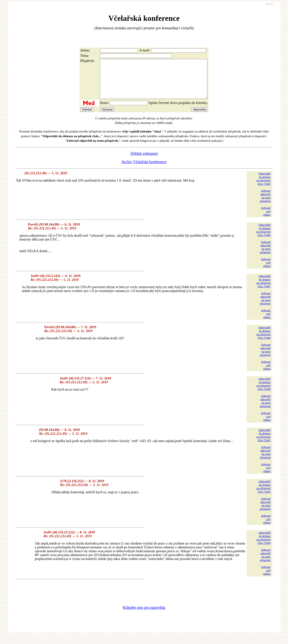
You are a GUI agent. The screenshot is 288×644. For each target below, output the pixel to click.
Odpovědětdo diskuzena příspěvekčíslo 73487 (263, 289)
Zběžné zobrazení (144, 161)
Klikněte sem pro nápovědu (144, 615)
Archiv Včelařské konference (144, 170)
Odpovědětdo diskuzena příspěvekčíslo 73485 (263, 186)
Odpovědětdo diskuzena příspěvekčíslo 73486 (263, 238)
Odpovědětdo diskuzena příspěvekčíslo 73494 (263, 545)
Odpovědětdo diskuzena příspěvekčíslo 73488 (263, 340)
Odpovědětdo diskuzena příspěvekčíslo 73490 (263, 392)
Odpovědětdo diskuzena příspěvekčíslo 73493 (263, 494)
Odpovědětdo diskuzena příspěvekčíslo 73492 (263, 443)
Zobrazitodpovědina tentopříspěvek (265, 204)
